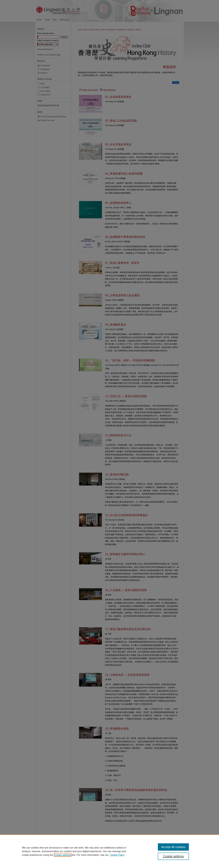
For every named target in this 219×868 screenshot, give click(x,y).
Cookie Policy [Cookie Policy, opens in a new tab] (117, 855)
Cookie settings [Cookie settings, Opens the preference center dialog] (173, 856)
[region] (109, 851)
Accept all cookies (173, 847)
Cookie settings (63, 855)
